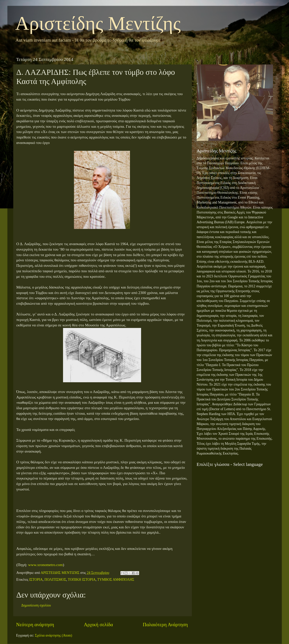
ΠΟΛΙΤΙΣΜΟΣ (55, 580)
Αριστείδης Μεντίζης (98, 23)
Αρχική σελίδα (98, 625)
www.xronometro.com (45, 565)
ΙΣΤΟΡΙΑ (36, 580)
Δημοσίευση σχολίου (36, 605)
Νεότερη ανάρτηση (35, 625)
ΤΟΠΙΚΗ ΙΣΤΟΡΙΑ (82, 580)
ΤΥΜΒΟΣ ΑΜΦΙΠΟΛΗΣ (116, 580)
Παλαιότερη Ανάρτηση (165, 625)
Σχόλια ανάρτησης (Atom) (54, 635)
